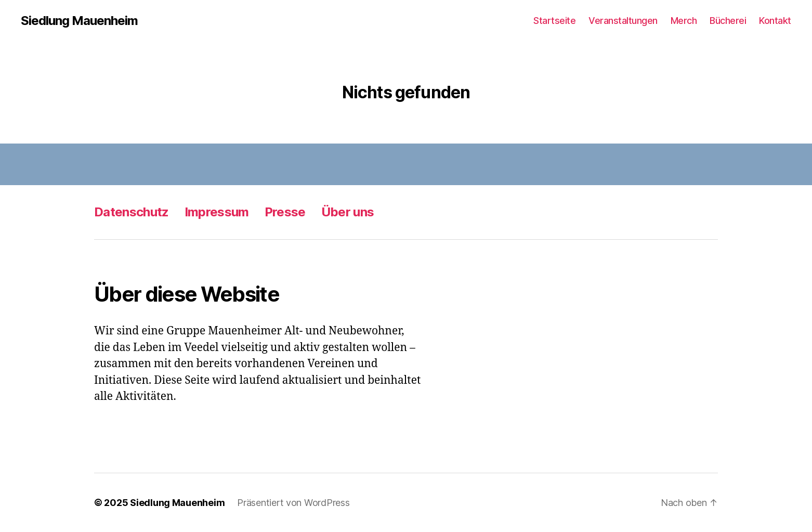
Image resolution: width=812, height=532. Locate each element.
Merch (684, 21)
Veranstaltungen (623, 21)
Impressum (217, 212)
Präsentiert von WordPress (293, 503)
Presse (285, 212)
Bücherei (728, 21)
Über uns (348, 212)
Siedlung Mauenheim (79, 21)
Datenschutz (132, 212)
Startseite (554, 21)
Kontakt (775, 21)
